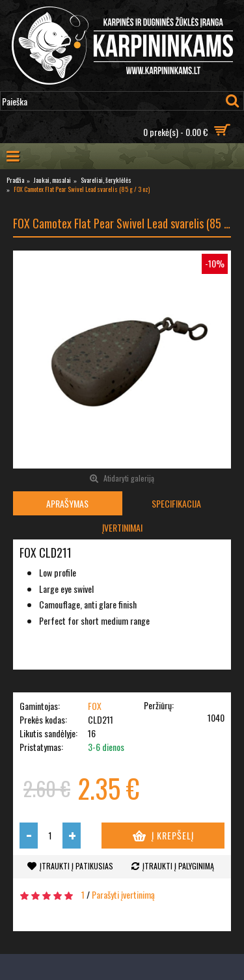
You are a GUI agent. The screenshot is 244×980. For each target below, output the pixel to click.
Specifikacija (176, 503)
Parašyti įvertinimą (123, 894)
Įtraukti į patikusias (76, 866)
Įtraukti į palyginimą (178, 866)
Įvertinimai (122, 527)
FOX (95, 706)
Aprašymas (67, 503)
